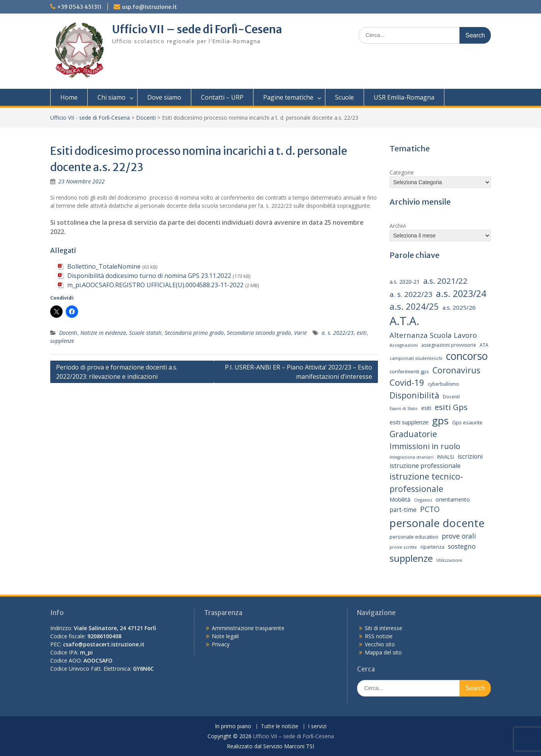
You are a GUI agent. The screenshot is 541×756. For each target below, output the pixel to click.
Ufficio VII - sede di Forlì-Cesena (90, 118)
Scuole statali (145, 333)
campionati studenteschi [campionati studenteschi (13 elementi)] (416, 358)
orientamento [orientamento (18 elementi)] (453, 499)
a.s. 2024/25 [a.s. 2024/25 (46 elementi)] (414, 306)
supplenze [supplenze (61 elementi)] (411, 558)
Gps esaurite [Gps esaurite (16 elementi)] (467, 422)
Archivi (398, 226)
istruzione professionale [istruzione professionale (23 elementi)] (425, 466)
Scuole (345, 97)
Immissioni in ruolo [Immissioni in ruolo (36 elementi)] (425, 446)
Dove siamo (164, 97)
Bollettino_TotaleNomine (104, 266)
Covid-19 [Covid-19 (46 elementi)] (407, 382)
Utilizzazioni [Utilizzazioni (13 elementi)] (449, 560)
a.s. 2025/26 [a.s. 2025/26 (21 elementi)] (459, 307)
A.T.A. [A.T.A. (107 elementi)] (404, 321)
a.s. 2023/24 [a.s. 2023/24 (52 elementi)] (461, 293)
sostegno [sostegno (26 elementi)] (462, 546)
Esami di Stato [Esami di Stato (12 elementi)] (404, 409)
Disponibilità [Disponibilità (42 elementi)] (414, 395)
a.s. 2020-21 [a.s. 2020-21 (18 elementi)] (405, 282)
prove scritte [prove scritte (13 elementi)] (403, 547)
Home (69, 97)
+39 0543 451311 (79, 7)
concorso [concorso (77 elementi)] (467, 356)
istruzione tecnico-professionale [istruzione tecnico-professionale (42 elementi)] (426, 482)
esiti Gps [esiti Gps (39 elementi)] (451, 407)
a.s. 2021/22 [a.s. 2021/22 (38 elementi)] (445, 281)
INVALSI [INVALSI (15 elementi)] (446, 457)
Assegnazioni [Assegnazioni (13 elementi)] (404, 345)
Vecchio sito (380, 644)
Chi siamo (111, 97)
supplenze (62, 341)
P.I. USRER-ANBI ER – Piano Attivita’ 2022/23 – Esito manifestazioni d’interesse (299, 372)
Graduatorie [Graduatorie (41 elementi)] (413, 434)
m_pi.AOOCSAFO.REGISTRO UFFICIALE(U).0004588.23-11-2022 (155, 285)
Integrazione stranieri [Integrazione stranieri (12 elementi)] (412, 457)
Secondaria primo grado (194, 333)
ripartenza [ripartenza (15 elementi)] (432, 547)
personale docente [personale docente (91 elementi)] (437, 523)
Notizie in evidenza (103, 333)
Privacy (221, 644)
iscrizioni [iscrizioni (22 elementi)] (470, 456)
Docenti (146, 118)
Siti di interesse (384, 628)
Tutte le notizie (280, 726)
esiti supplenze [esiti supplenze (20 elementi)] (409, 422)
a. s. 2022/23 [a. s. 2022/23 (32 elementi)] (411, 294)
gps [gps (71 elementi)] (440, 420)
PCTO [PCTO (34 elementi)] (430, 509)
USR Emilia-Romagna (404, 97)
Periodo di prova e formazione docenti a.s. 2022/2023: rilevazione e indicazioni (117, 372)
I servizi (317, 726)
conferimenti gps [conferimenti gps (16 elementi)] (409, 371)
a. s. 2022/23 (338, 333)
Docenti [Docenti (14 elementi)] (451, 397)
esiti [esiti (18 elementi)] (426, 408)
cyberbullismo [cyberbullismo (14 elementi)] (443, 384)
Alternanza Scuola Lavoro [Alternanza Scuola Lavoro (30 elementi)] (433, 335)
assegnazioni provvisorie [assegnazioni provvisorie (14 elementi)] (449, 345)
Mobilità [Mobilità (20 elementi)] (400, 499)
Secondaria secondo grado (259, 333)
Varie (300, 333)
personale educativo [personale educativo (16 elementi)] (414, 537)
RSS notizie (379, 636)
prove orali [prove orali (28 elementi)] (459, 536)
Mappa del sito (383, 652)
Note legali (225, 636)
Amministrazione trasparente (248, 628)
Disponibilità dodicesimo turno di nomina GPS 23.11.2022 (149, 276)
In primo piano (233, 726)
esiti (362, 333)
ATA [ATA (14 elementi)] (484, 345)
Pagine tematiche (288, 97)
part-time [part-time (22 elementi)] (403, 510)
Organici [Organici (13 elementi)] (423, 500)
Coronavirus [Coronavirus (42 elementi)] (456, 370)
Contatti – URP (222, 97)
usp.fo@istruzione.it (150, 7)
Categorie (402, 172)
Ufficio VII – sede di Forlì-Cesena (197, 29)
